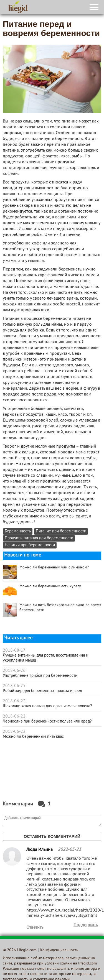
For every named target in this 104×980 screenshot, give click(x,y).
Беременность (18, 531)
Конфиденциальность (59, 950)
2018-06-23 (14, 701)
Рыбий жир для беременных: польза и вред (42, 691)
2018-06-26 (14, 671)
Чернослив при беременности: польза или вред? (47, 721)
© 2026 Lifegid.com (20, 950)
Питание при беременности (61, 531)
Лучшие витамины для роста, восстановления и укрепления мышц (45, 658)
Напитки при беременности (30, 545)
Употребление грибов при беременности (40, 676)
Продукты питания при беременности (39, 538)
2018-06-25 (14, 686)
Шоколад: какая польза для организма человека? (47, 706)
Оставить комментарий (52, 836)
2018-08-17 (14, 650)
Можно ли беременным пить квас (33, 737)
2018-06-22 (14, 716)
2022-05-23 (69, 850)
